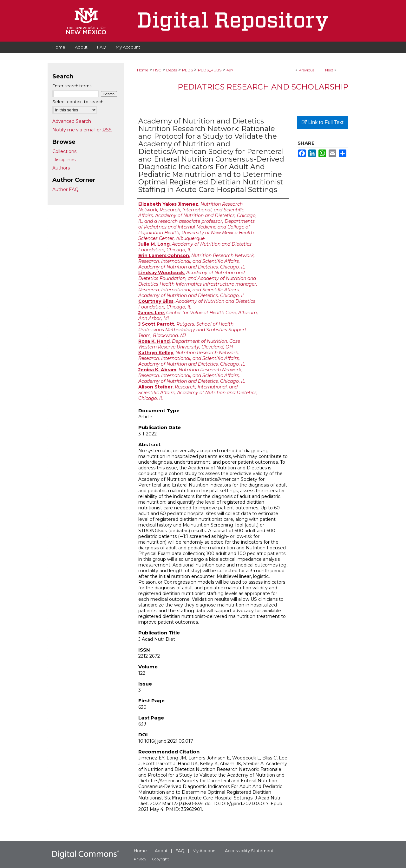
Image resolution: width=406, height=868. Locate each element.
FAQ (180, 851)
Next (329, 70)
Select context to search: (78, 102)
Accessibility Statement (249, 851)
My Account (205, 851)
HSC (157, 70)
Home (143, 70)
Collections (64, 151)
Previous (306, 70)
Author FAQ (65, 189)
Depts (172, 70)
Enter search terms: (72, 86)
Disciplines (64, 160)
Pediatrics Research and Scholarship (263, 87)
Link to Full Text (322, 122)
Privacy (140, 859)
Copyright (160, 859)
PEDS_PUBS (210, 70)
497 (230, 70)
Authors (61, 168)
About (161, 851)
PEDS (187, 70)
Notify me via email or (82, 130)
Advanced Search (72, 121)
